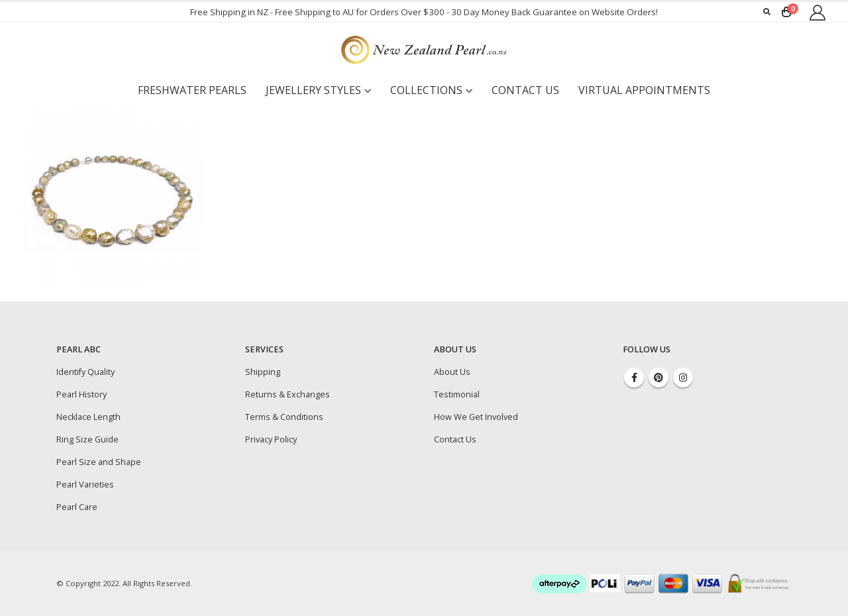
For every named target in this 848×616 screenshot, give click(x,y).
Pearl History (81, 394)
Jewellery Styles (313, 90)
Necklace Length (88, 417)
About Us (452, 372)
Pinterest (659, 378)
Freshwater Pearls (192, 90)
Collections (426, 90)
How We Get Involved (476, 417)
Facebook (634, 378)
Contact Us (525, 90)
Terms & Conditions (284, 417)
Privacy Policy (271, 439)
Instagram (683, 378)
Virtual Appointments (644, 90)
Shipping (263, 372)
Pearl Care (77, 507)
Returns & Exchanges (288, 394)
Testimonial (457, 394)
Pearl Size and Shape (99, 462)
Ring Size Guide (87, 439)
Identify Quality (85, 372)
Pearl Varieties (85, 485)
